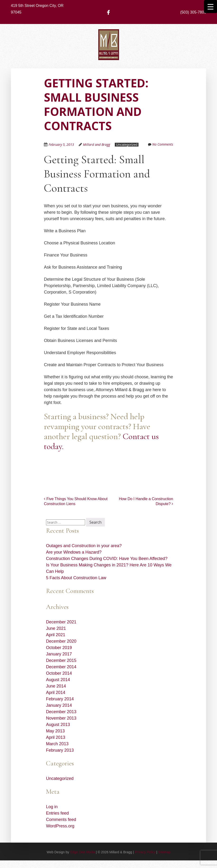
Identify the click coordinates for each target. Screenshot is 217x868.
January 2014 (59, 705)
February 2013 (60, 750)
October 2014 (59, 673)
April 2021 (56, 635)
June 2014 (56, 686)
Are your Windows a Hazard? (74, 552)
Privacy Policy (145, 852)
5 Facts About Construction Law (76, 578)
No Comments (163, 144)
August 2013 (58, 725)
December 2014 (61, 667)
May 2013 (55, 731)
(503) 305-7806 (193, 12)
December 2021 (61, 622)
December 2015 (61, 660)
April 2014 (56, 693)
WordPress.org (60, 826)
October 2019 (59, 648)
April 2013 (56, 737)
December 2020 (61, 641)
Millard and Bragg (97, 145)
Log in (52, 807)
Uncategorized (127, 145)
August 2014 (58, 680)
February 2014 (60, 699)
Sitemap (164, 852)
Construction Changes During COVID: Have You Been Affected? (107, 559)
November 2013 (61, 718)
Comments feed (61, 820)
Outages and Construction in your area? (84, 546)
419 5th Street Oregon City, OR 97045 (37, 9)
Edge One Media (82, 852)
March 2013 (57, 744)
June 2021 (56, 628)
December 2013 (61, 712)
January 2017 (59, 654)
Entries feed (57, 813)
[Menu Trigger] (210, 7)
